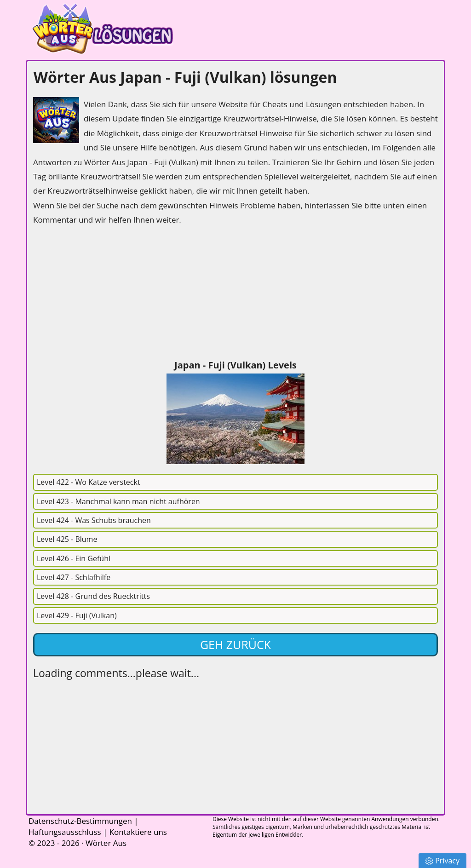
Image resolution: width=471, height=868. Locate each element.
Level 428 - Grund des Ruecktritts (93, 596)
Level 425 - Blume (67, 539)
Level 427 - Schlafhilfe (74, 577)
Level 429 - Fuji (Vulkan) (77, 615)
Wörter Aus (106, 843)
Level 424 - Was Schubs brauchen (94, 520)
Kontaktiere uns (138, 832)
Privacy (442, 861)
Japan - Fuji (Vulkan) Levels (235, 365)
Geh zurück (235, 644)
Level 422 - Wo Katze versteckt (89, 482)
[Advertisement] (102, 294)
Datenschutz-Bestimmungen (80, 821)
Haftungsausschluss (65, 832)
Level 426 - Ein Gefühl (74, 558)
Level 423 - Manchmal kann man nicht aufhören (118, 501)
